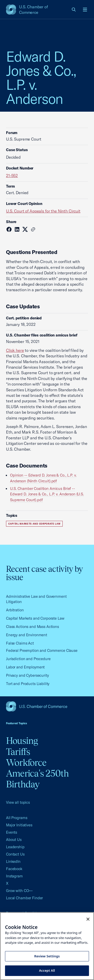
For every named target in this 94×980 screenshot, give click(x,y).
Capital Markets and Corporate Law (34, 524)
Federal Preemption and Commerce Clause (42, 650)
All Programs (17, 818)
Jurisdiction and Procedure (28, 659)
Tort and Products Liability (28, 684)
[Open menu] (85, 10)
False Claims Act (20, 643)
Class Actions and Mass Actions (32, 627)
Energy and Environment (27, 635)
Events (12, 832)
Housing (22, 741)
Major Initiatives (19, 825)
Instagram (14, 876)
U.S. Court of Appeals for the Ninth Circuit (43, 211)
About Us (14, 840)
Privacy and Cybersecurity (27, 675)
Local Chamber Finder (24, 898)
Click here (15, 350)
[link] (74, 10)
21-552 (12, 176)
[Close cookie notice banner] (88, 919)
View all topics (18, 802)
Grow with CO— (19, 891)
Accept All (47, 970)
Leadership (15, 847)
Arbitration (15, 610)
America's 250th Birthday (37, 779)
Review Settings (47, 956)
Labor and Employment (25, 667)
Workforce (26, 762)
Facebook (14, 869)
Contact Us (15, 854)
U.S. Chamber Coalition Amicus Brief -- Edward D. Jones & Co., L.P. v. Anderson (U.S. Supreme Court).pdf (47, 494)
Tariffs (18, 752)
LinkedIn (13, 861)
